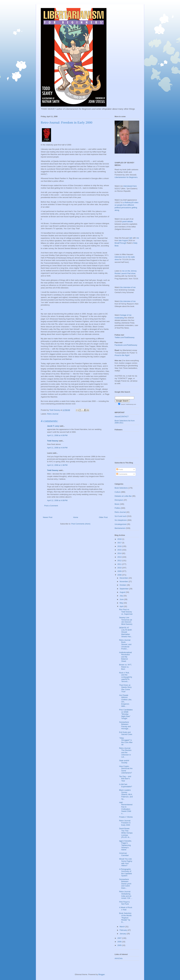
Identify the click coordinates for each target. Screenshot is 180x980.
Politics (117, 508)
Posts (120, 469)
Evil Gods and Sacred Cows (126, 733)
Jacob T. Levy (53, 426)
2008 (120, 575)
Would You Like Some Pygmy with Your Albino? (126, 862)
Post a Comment (51, 506)
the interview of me (128, 287)
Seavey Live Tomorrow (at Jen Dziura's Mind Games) (126, 621)
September (124, 589)
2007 (120, 938)
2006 (120, 942)
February (124, 930)
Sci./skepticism (121, 520)
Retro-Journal (53, 414)
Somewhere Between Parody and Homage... (125, 725)
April (122, 606)
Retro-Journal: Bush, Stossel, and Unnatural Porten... (125, 644)
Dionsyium (119, 500)
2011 (120, 564)
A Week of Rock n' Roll (126, 909)
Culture (118, 492)
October (123, 585)
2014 (120, 553)
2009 (120, 571)
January (123, 934)
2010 (120, 568)
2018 (120, 539)
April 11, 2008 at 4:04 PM (57, 448)
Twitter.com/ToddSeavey (125, 337)
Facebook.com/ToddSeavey (126, 345)
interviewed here (130, 186)
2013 (120, 557)
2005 (120, 945)
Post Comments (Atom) (81, 524)
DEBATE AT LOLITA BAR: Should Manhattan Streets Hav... (126, 632)
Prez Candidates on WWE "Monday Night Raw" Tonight (126, 714)
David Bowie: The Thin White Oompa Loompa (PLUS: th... (126, 833)
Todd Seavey (53, 441)
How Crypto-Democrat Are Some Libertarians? (126, 770)
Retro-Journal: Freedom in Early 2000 (125, 823)
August (123, 592)
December (124, 578)
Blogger (102, 974)
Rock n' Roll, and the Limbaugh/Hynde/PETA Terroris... (126, 677)
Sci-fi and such (121, 516)
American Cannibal (124, 854)
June (122, 599)
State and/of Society (124, 762)
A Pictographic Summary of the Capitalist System (125, 872)
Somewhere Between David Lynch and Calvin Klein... (125, 884)
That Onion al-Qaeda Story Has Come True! (125, 688)
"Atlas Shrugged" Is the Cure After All (126, 741)
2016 (120, 546)
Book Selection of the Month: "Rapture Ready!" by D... (126, 918)
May (122, 603)
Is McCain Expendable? (126, 785)
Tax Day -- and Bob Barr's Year (125, 779)
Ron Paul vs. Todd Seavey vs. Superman (126, 612)
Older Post (103, 517)
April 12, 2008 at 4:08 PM (57, 500)
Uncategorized (121, 524)
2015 (120, 550)
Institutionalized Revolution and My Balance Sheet (125, 657)
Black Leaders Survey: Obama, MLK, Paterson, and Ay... (126, 794)
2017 (120, 543)
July (122, 596)
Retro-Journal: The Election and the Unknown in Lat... (125, 752)
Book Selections (121, 488)
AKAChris (119, 958)
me (138, 238)
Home (76, 517)
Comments (122, 474)
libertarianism (120, 528)
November (124, 581)
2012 (120, 561)
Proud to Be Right (122, 355)
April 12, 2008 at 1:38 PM (57, 465)
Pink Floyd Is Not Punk (124, 903)
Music (117, 504)
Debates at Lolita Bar (123, 496)
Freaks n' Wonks (126, 817)
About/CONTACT (122, 417)
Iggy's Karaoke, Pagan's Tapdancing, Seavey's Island (125, 845)
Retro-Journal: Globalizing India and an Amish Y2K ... (126, 895)
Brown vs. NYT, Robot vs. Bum (125, 667)
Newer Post (48, 517)
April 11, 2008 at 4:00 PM (57, 435)
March (122, 927)
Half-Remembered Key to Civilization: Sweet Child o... (126, 808)
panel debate (127, 221)
